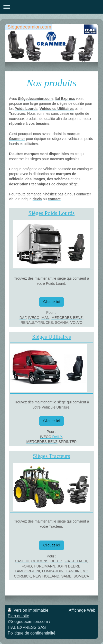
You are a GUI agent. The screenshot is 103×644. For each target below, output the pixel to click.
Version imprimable (29, 610)
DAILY (57, 437)
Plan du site (18, 616)
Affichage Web (82, 610)
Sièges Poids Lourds (52, 213)
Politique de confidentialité (32, 633)
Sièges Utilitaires (51, 337)
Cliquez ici (52, 302)
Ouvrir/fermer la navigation (51, 7)
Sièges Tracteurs (51, 456)
